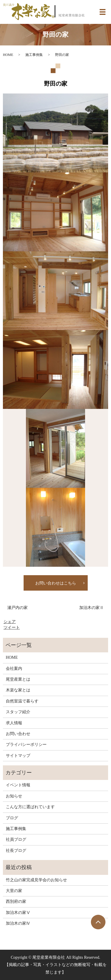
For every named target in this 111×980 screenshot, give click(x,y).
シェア (10, 622)
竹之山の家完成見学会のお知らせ (36, 880)
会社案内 (14, 669)
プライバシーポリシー (26, 745)
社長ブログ (16, 851)
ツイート (12, 627)
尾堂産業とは (18, 679)
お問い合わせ (18, 734)
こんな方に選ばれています (30, 807)
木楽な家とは (18, 690)
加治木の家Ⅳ (18, 923)
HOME (8, 55)
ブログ (12, 818)
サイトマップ (18, 756)
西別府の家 (16, 902)
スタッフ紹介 (18, 712)
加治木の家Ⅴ (18, 913)
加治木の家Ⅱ (91, 608)
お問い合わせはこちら (56, 583)
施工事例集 (34, 55)
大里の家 (14, 891)
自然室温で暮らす (22, 701)
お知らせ (14, 796)
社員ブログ (16, 839)
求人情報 (14, 723)
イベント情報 (18, 785)
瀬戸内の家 (17, 608)
